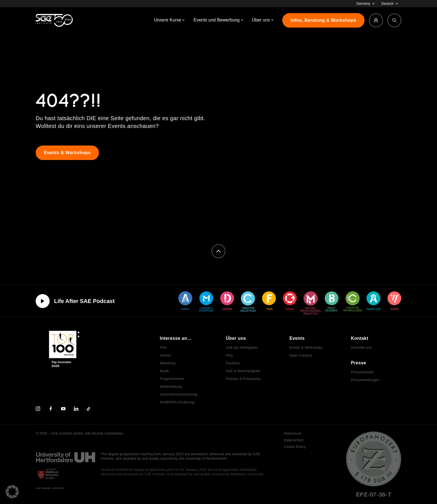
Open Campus (301, 355)
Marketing (167, 363)
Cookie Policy (295, 447)
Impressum (293, 433)
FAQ (229, 355)
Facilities (233, 363)
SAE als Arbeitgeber (242, 348)
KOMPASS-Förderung (177, 402)
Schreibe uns (361, 348)
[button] (12, 492)
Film (163, 348)
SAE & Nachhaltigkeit (243, 371)
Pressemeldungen (365, 380)
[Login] (376, 20)
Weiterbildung (171, 387)
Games (165, 355)
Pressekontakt (362, 372)
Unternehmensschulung (179, 394)
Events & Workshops (306, 348)
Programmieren (172, 379)
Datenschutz (294, 440)
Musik (164, 371)
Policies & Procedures (243, 379)
